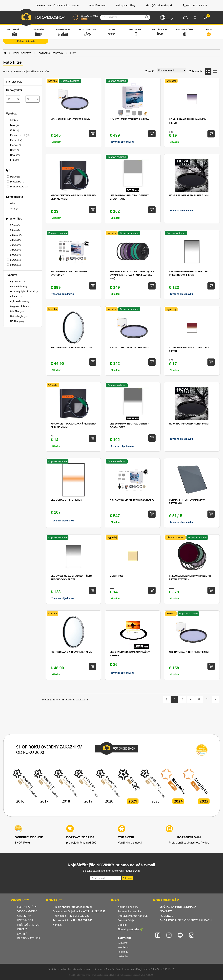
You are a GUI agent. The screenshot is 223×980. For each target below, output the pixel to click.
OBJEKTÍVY (25, 916)
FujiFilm (16, 145)
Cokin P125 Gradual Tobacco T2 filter (190, 349)
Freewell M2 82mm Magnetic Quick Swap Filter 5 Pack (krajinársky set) (132, 275)
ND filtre (17, 321)
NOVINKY (166, 911)
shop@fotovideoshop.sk (77, 907)
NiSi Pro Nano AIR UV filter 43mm (71, 348)
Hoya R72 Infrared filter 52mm (189, 195)
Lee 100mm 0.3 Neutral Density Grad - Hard (129, 197)
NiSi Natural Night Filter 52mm (189, 652)
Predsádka (17, 182)
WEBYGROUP (147, 975)
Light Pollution (19, 301)
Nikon (15, 203)
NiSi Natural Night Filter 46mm (70, 119)
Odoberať (128, 878)
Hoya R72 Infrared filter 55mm (189, 424)
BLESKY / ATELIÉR (29, 938)
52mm (15, 255)
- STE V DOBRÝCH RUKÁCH (186, 920)
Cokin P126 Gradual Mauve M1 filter (188, 121)
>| (215, 700)
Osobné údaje (126, 920)
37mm (15, 225)
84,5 (14, 120)
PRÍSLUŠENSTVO (28, 925)
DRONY (22, 929)
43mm (15, 240)
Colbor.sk (123, 943)
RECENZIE (167, 916)
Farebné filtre (18, 287)
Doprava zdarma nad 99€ (133, 916)
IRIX (14, 160)
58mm (15, 265)
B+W (15, 125)
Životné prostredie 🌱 (130, 929)
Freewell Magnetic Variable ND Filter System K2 (190, 578)
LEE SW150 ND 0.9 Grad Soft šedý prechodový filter (71, 578)
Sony (14, 208)
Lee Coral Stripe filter (66, 500)
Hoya (15, 155)
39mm (15, 230)
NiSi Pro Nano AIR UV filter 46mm (71, 652)
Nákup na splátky (128, 907)
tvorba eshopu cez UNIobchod (105, 975)
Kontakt (57, 925)
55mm (15, 260)
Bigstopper (18, 282)
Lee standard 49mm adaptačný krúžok (130, 654)
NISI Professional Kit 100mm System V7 (69, 273)
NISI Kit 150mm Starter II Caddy (130, 119)
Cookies (122, 925)
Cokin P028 (117, 576)
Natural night (19, 316)
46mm (15, 245)
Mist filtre (17, 311)
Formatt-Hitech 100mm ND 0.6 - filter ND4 (188, 501)
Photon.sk (123, 952)
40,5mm (16, 235)
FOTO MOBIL (25, 920)
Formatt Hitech (20, 135)
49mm (15, 250)
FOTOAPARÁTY (27, 907)
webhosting (125, 975)
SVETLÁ (23, 934)
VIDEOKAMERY (27, 911)
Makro (15, 177)
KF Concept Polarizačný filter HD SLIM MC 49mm (73, 425)
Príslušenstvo (19, 187)
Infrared (16, 296)
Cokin (15, 130)
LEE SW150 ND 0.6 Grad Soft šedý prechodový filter (190, 273)
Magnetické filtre (21, 306)
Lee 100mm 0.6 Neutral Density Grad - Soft (129, 425)
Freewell (16, 140)
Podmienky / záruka (129, 911)
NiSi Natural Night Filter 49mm (130, 348)
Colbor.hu (123, 957)
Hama (15, 150)
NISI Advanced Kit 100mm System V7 (132, 500)
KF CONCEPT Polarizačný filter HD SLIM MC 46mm (73, 197)
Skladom (56, 142)
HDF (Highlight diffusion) (24, 291)
